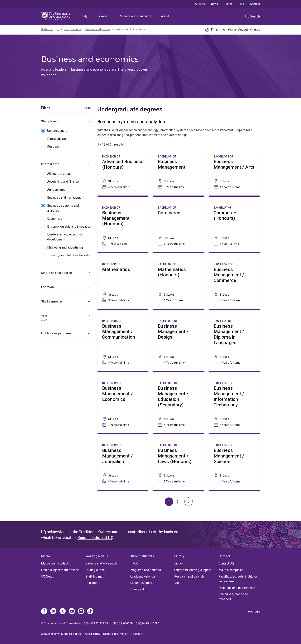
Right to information (116, 634)
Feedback (137, 634)
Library (179, 563)
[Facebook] (44, 612)
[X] (63, 612)
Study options (72, 29)
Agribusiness (56, 190)
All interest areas (59, 174)
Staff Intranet (94, 576)
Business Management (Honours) (123, 227)
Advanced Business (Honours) (123, 173)
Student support (141, 583)
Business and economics (130, 29)
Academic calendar (143, 576)
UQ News (48, 576)
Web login (254, 612)
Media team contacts (55, 563)
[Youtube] (72, 612)
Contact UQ (226, 563)
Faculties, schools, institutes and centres (238, 579)
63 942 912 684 (100, 623)
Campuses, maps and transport (233, 597)
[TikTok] (90, 612)
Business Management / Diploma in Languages (234, 343)
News (215, 4)
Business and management (66, 198)
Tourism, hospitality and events (69, 255)
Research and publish (189, 576)
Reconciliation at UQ (96, 538)
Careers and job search (101, 563)
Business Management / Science (234, 464)
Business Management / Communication (123, 343)
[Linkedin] (53, 612)
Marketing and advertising (65, 247)
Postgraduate (57, 139)
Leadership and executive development (65, 237)
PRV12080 (153, 623)
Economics (55, 218)
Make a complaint (231, 570)
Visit (177, 583)
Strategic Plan (95, 570)
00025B (128, 623)
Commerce (179, 227)
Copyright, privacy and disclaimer (61, 634)
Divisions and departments (237, 588)
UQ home (199, 4)
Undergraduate (57, 131)
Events (228, 4)
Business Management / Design (179, 343)
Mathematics (123, 283)
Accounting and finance (63, 182)
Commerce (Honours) (234, 227)
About (165, 16)
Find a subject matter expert (60, 570)
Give (241, 4)
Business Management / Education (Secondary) (179, 405)
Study (83, 16)
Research (103, 16)
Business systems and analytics (63, 208)
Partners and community (135, 16)
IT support (93, 583)
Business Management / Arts (234, 173)
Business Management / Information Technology (234, 405)
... (58, 29)
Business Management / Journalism (123, 464)
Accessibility (93, 634)
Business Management (179, 173)
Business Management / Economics (123, 405)
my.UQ (134, 563)
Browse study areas (98, 29)
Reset (88, 108)
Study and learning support (193, 570)
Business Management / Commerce (234, 283)
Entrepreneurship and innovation (69, 227)
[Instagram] (81, 612)
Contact (255, 4)
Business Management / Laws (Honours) (179, 464)
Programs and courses (145, 570)
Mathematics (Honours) (179, 283)
